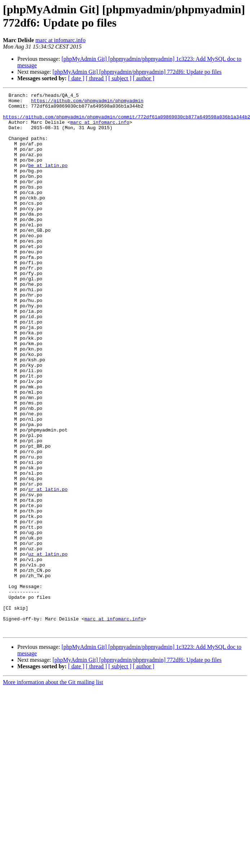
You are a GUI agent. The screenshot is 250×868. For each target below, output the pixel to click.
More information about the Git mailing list (53, 790)
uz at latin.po (48, 647)
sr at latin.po (48, 569)
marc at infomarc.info (60, 40)
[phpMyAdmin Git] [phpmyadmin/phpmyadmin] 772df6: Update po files (137, 72)
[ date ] (76, 78)
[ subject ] (120, 78)
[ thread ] (96, 78)
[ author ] (144, 78)
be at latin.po (48, 180)
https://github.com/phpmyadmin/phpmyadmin (87, 103)
